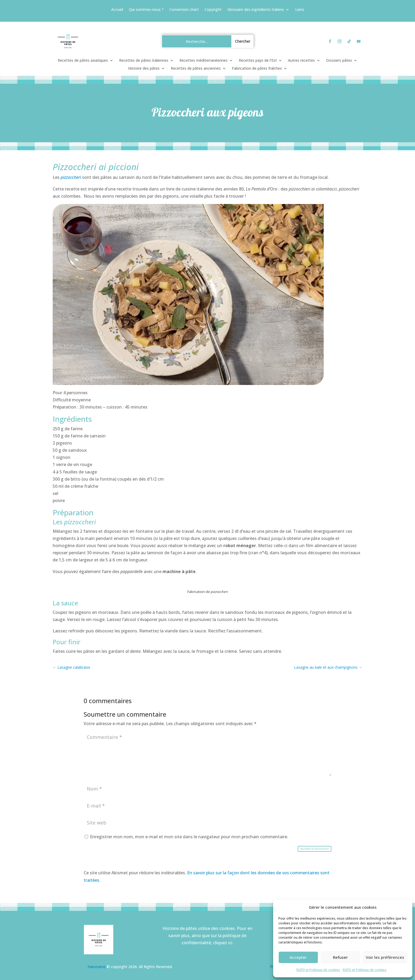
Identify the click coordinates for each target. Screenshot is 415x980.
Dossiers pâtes (339, 61)
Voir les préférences (385, 957)
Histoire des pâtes (144, 69)
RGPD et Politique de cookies (318, 970)
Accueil (117, 10)
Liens (300, 10)
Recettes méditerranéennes (204, 61)
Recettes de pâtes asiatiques (83, 61)
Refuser (340, 957)
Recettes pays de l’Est (258, 61)
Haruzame (97, 967)
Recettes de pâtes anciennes (196, 69)
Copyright (213, 10)
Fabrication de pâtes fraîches (257, 69)
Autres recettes (301, 61)
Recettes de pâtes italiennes (144, 61)
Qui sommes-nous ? (146, 10)
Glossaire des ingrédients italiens (256, 10)
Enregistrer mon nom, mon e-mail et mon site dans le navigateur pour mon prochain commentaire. (189, 837)
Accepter (298, 957)
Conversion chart (184, 10)
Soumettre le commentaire (315, 849)
